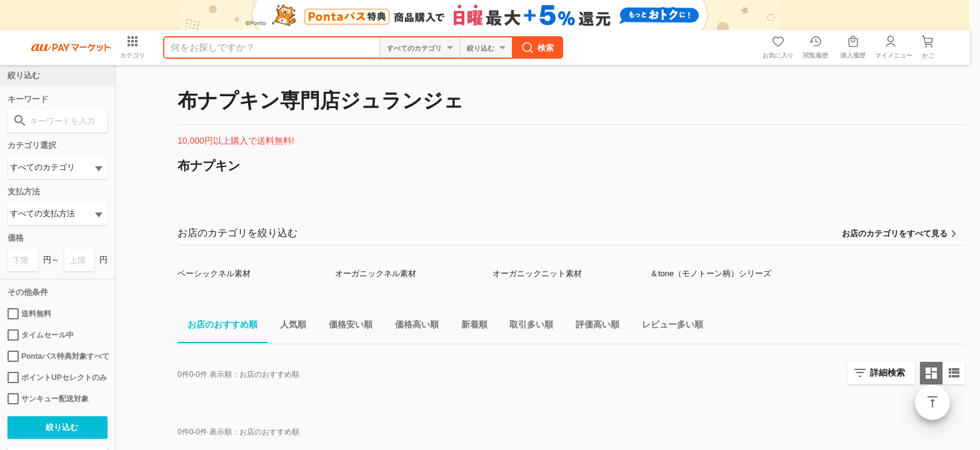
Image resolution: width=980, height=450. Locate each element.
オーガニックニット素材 (537, 273)
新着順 (469, 327)
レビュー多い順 (667, 327)
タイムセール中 (41, 335)
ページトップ (932, 402)
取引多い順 (526, 327)
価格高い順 (412, 327)
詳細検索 (887, 372)
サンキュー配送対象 (48, 399)
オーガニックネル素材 (376, 273)
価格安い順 (346, 327)
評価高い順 (592, 327)
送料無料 (29, 314)
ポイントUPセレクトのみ (57, 377)
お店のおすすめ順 (217, 327)
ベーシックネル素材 (214, 273)
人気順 (288, 327)
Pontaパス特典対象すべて (57, 356)
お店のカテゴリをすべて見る (895, 233)
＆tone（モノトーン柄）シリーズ (711, 273)
